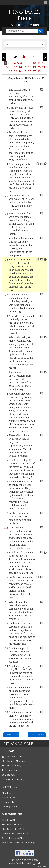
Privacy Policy (9, 802)
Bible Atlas (9, 775)
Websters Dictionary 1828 (15, 834)
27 (34, 71)
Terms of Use (9, 797)
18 (30, 67)
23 (16, 71)
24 (20, 71)
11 (39, 63)
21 (43, 67)
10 (34, 63)
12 (43, 63)
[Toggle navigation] (45, 3)
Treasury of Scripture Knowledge (18, 843)
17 (25, 67)
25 (25, 71)
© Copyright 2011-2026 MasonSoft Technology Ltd (24, 862)
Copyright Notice (11, 807)
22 (11, 71)
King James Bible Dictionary (16, 829)
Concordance (11, 770)
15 (16, 67)
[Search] (22, 31)
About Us (7, 793)
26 (30, 71)
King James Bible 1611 (13, 825)
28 (39, 71)
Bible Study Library (13, 779)
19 (34, 67)
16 (20, 67)
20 (39, 67)
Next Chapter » (37, 735)
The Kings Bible (10, 820)
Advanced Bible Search (15, 761)
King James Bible (12, 757)
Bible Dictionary (12, 766)
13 (6, 67)
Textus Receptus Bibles (14, 838)
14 (11, 67)
